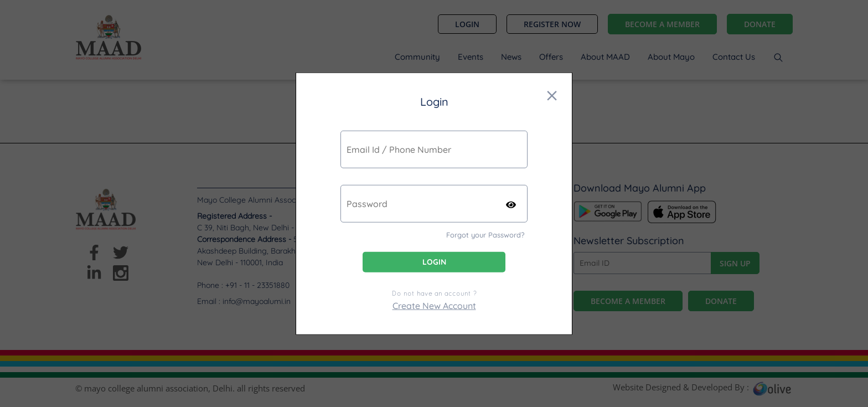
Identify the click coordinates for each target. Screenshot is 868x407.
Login (434, 262)
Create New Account (434, 306)
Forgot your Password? (485, 234)
